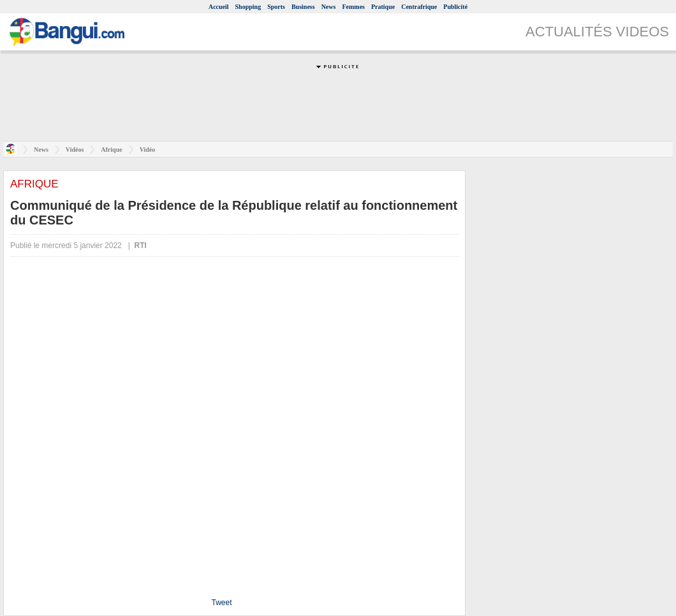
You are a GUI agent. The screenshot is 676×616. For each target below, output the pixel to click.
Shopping (248, 7)
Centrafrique (419, 7)
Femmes (353, 7)
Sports (276, 7)
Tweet (221, 603)
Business (303, 7)
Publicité (455, 7)
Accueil (219, 7)
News (329, 7)
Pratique (383, 7)
